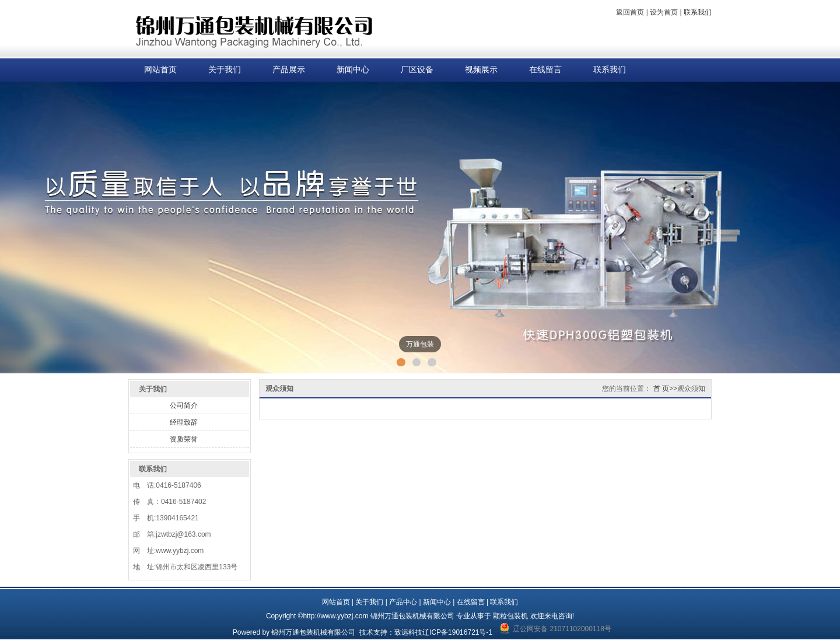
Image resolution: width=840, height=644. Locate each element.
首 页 (661, 388)
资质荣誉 (184, 439)
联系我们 (698, 12)
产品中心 (403, 602)
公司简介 (184, 405)
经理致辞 (184, 422)
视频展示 (481, 70)
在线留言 (545, 70)
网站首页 (160, 70)
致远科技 (408, 632)
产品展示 (289, 70)
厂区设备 (417, 70)
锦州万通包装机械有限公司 (313, 632)
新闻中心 (353, 70)
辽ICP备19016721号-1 (457, 632)
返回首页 (630, 12)
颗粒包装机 (510, 616)
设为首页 (664, 12)
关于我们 (225, 70)
